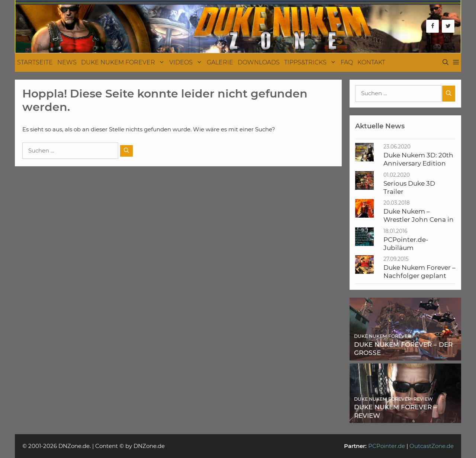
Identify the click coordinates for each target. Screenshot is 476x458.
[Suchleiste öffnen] (446, 63)
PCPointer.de (387, 446)
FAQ (347, 62)
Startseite (35, 62)
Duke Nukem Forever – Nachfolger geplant (419, 272)
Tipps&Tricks (311, 63)
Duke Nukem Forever (124, 63)
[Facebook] (432, 26)
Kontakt (371, 62)
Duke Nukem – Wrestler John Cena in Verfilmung (419, 220)
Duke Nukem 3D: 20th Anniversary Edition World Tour (418, 164)
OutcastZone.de (432, 446)
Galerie (220, 62)
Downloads (259, 62)
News (67, 62)
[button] (456, 63)
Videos (187, 63)
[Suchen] (126, 151)
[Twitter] (448, 26)
